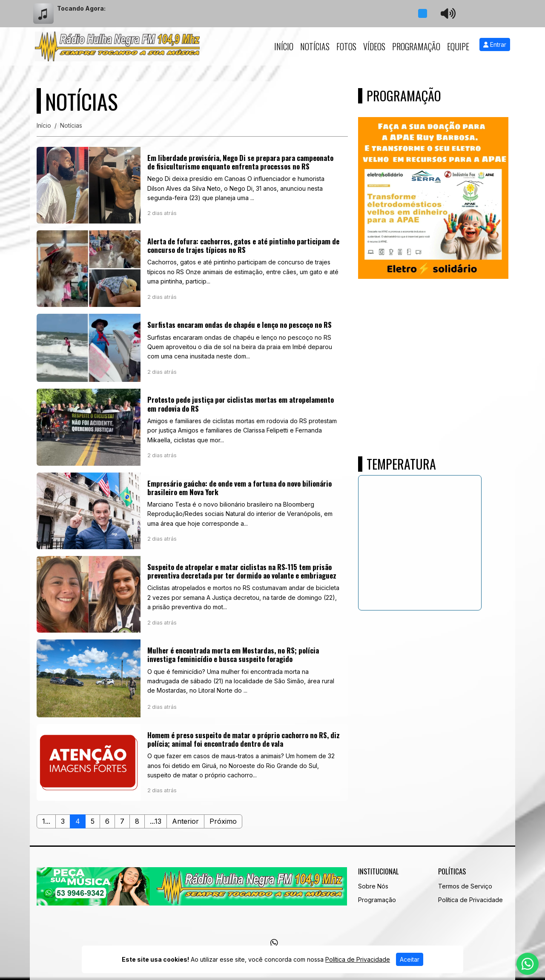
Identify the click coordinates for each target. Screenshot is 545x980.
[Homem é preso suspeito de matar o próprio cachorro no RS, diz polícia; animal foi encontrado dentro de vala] (192, 762)
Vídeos (374, 46)
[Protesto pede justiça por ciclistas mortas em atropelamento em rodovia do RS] (192, 427)
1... (46, 821)
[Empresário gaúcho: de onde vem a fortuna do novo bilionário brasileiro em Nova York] (192, 511)
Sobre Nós (373, 886)
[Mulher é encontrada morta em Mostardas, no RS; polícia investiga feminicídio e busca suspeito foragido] (192, 678)
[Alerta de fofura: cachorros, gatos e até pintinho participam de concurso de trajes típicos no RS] (192, 269)
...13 (156, 821)
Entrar (495, 44)
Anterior (185, 821)
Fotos (346, 46)
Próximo (223, 821)
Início (284, 46)
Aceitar (410, 959)
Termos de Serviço (465, 886)
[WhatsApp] (274, 943)
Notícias (315, 46)
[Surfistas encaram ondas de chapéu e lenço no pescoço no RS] (192, 348)
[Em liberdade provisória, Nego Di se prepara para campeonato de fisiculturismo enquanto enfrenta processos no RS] (192, 185)
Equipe (458, 46)
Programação (416, 46)
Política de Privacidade (470, 900)
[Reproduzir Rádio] (422, 14)
